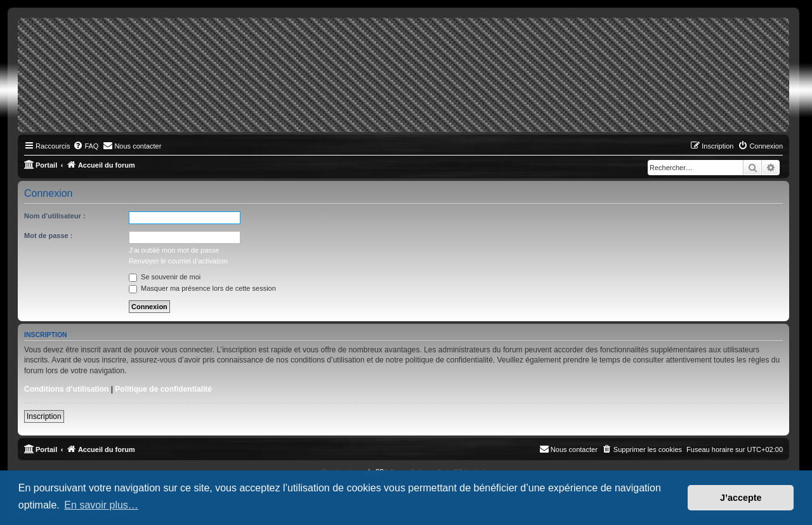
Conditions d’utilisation (66, 389)
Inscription (44, 416)
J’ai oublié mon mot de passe (174, 250)
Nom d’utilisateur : (55, 216)
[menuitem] (86, 146)
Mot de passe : (48, 236)
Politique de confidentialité (163, 389)
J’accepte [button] (741, 498)
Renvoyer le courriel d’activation (178, 261)
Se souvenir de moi (165, 277)
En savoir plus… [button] (101, 505)
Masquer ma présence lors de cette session (202, 288)
